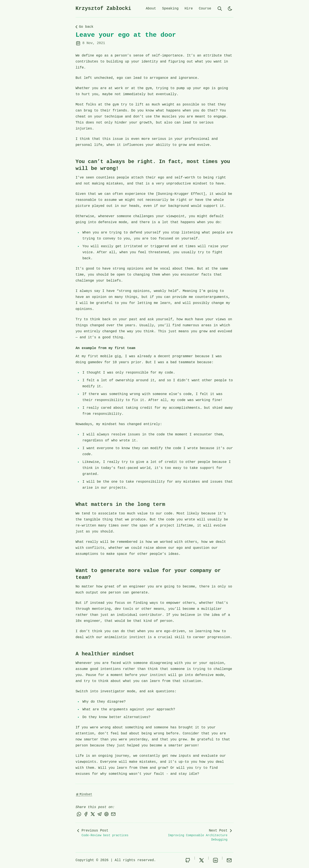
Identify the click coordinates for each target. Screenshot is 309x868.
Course (205, 9)
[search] (220, 9)
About (151, 9)
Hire (189, 9)
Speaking (170, 9)
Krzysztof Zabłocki (103, 8)
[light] (230, 9)
